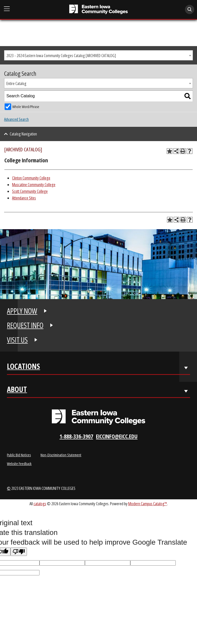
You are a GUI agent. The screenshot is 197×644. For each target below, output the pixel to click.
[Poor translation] (19, 552)
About (17, 390)
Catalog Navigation (23, 134)
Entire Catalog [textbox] (16, 83)
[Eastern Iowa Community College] (98, 9)
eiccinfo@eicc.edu (117, 436)
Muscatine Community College (34, 185)
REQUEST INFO (25, 325)
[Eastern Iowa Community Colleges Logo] (98, 417)
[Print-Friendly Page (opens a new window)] (183, 151)
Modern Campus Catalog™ (148, 504)
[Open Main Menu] (7, 9)
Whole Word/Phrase (26, 107)
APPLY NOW (22, 311)
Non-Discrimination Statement (61, 455)
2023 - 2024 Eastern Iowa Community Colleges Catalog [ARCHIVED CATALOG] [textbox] (61, 56)
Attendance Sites (24, 198)
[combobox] (98, 55)
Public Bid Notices (19, 455)
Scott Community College (30, 191)
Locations (23, 367)
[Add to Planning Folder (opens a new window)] (170, 151)
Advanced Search (16, 119)
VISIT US (17, 340)
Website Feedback (19, 463)
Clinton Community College (31, 178)
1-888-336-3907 (76, 436)
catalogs (40, 504)
